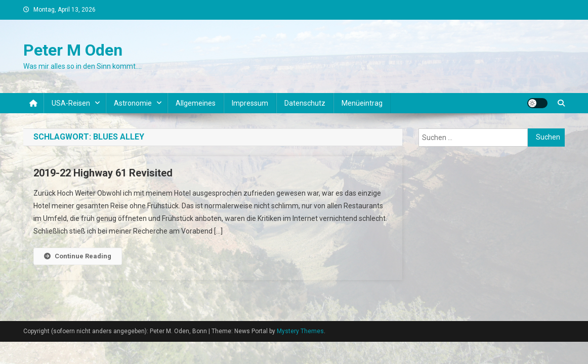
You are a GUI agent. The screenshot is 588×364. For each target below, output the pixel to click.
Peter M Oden (73, 50)
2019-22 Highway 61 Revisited (103, 173)
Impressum (250, 103)
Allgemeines (196, 103)
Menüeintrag (362, 103)
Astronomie (133, 103)
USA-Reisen (71, 103)
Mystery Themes (300, 331)
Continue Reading (78, 256)
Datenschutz (305, 103)
